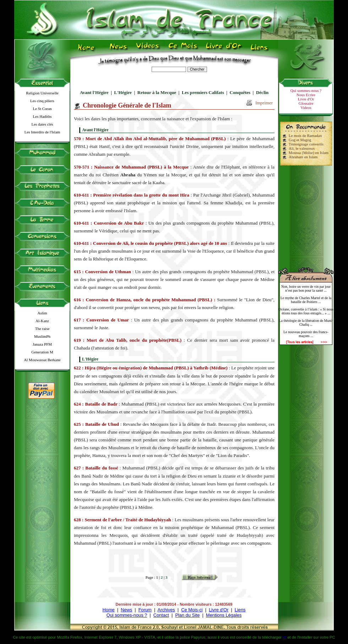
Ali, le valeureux (302, 148)
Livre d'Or (306, 99)
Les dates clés (42, 124)
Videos (306, 108)
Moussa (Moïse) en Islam (309, 153)
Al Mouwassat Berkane (42, 360)
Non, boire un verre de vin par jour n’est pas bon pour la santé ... (306, 288)
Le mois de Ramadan (305, 136)
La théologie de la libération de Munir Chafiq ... (306, 323)
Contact (161, 615)
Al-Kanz (42, 321)
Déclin (262, 92)
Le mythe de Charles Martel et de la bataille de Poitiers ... (306, 300)
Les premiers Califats (203, 92)
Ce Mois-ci (192, 610)
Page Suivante (199, 577)
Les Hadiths (42, 116)
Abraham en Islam (303, 157)
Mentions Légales (224, 615)
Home (109, 610)
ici (284, 637)
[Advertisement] (306, 214)
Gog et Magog (300, 140)
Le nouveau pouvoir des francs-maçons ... (306, 334)
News (126, 610)
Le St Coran (42, 109)
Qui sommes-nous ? (306, 90)
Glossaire (306, 103)
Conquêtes (240, 92)
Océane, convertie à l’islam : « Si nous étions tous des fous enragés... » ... (306, 311)
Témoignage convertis (306, 144)
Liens (240, 610)
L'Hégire (123, 92)
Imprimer (264, 103)
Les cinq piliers (42, 101)
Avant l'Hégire (94, 92)
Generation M (42, 352)
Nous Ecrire (306, 95)
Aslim (42, 313)
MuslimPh (42, 336)
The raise (42, 329)
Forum (145, 610)
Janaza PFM (42, 344)
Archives (166, 610)
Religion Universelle (42, 93)
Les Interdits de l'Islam (42, 132)
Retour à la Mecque (157, 92)
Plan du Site (187, 615)
